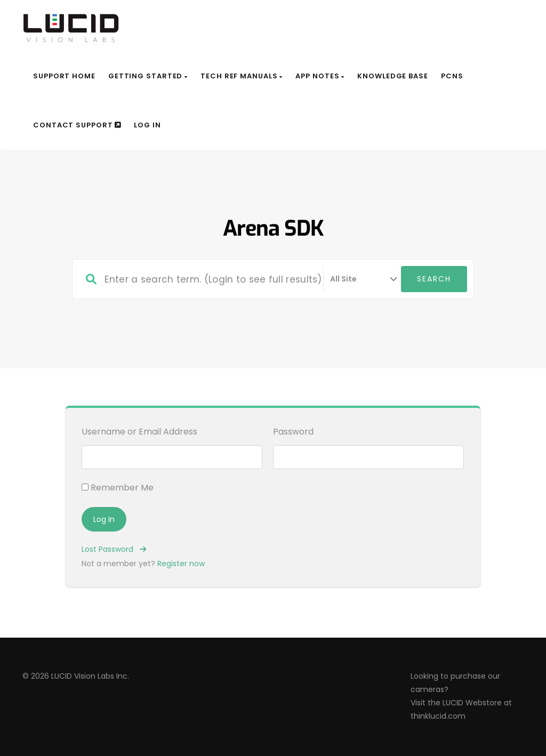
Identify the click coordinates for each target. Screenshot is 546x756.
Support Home (64, 76)
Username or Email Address (139, 432)
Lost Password (114, 549)
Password (293, 432)
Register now (181, 564)
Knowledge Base (393, 76)
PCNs (452, 76)
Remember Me (118, 488)
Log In (147, 125)
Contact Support (77, 125)
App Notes (320, 76)
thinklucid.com (438, 716)
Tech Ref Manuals (242, 76)
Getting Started (148, 76)
